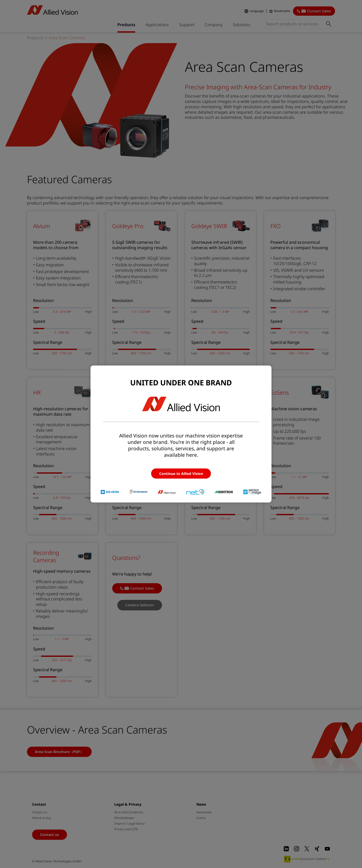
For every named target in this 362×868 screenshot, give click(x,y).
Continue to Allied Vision (181, 474)
